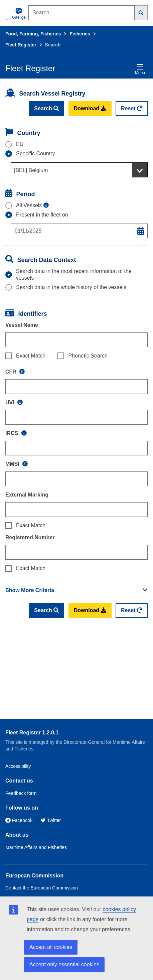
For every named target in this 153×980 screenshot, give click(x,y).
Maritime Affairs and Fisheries (36, 847)
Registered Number (30, 537)
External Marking (27, 495)
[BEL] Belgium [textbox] (31, 170)
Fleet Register (21, 45)
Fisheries (80, 34)
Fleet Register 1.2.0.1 (32, 733)
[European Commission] (7, 20)
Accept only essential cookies (64, 964)
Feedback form (21, 793)
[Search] (141, 13)
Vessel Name (22, 325)
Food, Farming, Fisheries (33, 34)
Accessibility (18, 766)
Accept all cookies (51, 947)
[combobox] (79, 170)
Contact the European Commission (42, 888)
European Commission (34, 876)
